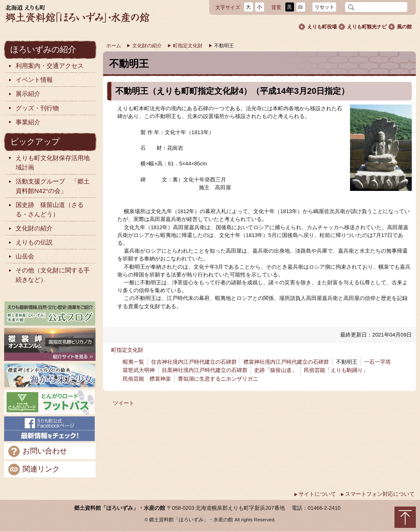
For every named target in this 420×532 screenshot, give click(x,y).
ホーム (114, 46)
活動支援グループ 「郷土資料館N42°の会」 (49, 186)
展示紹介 (24, 94)
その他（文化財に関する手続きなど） (49, 275)
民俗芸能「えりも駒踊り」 (336, 370)
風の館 (400, 27)
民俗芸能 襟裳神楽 (147, 379)
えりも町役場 (317, 27)
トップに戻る (405, 517)
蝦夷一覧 (133, 362)
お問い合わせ (38, 451)
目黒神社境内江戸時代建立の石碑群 (205, 370)
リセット (324, 7)
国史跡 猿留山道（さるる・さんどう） (45, 209)
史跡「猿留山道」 (275, 370)
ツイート (124, 403)
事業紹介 (24, 122)
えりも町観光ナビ (362, 27)
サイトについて (315, 494)
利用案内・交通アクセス (45, 66)
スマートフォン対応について (377, 494)
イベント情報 (30, 80)
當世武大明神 (139, 370)
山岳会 (21, 257)
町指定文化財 (185, 46)
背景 (276, 7)
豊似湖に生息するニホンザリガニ (218, 379)
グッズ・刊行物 (33, 108)
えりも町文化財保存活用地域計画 (49, 163)
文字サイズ (228, 7)
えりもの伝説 (30, 243)
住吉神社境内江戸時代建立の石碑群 (194, 362)
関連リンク (34, 469)
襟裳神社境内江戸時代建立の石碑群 (286, 362)
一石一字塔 (377, 362)
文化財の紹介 (144, 46)
